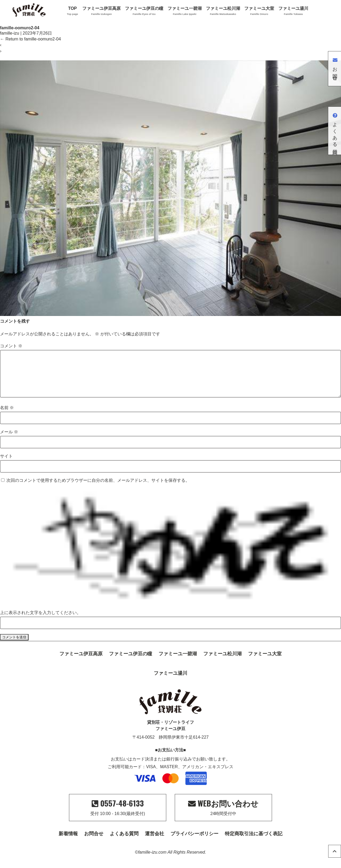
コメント (11, 346)
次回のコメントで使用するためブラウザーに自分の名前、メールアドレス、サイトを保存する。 (98, 489)
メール (9, 440)
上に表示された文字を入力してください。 (40, 621)
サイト (6, 465)
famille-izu (10, 33)
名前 (7, 416)
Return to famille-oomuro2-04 (31, 39)
